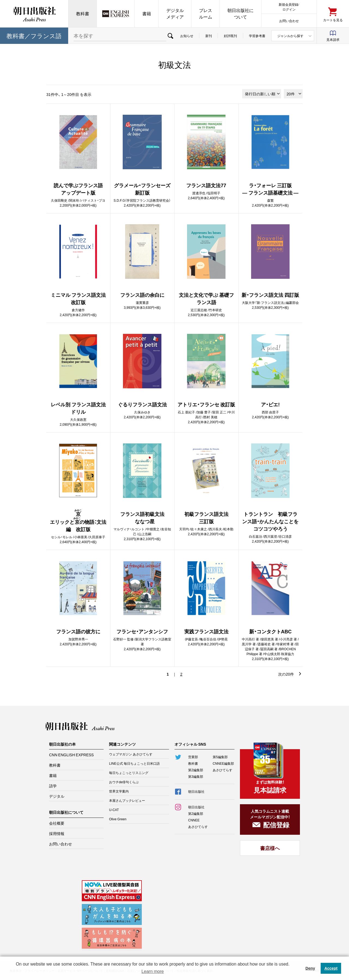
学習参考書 (257, 36)
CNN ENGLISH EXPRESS (71, 755)
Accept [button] (331, 968)
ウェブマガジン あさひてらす (131, 754)
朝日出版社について (240, 13)
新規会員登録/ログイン (289, 7)
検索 (170, 36)
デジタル (57, 796)
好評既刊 (230, 36)
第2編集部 (196, 770)
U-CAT (114, 810)
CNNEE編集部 (223, 763)
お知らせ (187, 36)
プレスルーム (206, 13)
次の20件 (286, 674)
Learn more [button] (153, 971)
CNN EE (116, 14)
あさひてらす (222, 770)
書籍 (147, 13)
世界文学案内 (119, 791)
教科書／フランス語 (34, 36)
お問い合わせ (289, 21)
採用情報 (57, 833)
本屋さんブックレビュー (127, 800)
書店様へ (270, 848)
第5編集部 (220, 757)
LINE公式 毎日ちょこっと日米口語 (134, 763)
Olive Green (118, 819)
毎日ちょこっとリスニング (129, 773)
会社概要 (57, 823)
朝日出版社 (34, 14)
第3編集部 (196, 776)
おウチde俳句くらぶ (124, 782)
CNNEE (194, 820)
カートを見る (333, 20)
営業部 (193, 757)
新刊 (209, 36)
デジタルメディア (175, 13)
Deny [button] (310, 968)
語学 (53, 786)
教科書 (83, 13)
